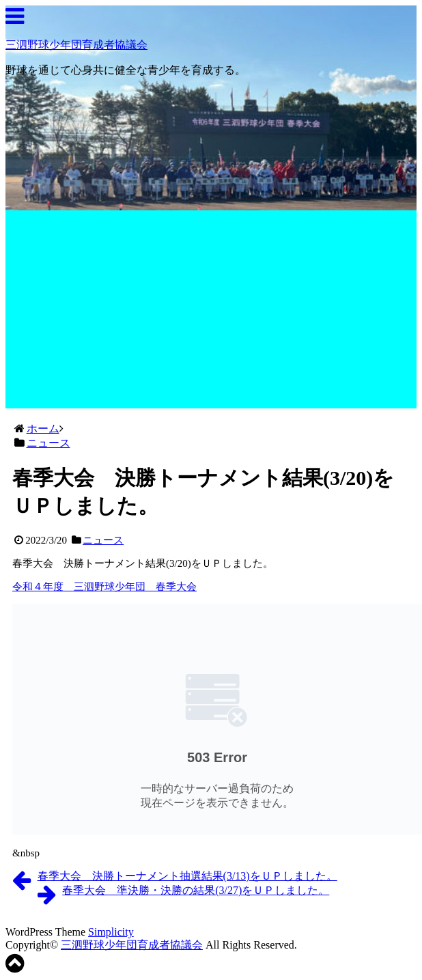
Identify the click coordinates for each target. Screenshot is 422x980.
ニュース (103, 540)
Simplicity (111, 932)
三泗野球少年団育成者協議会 (76, 45)
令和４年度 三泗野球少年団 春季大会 (104, 587)
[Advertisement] (211, 313)
